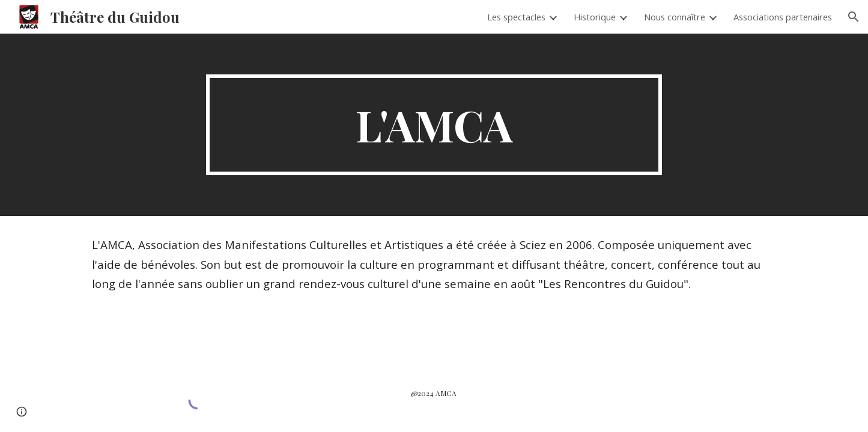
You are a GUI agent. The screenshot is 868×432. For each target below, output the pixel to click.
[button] (854, 17)
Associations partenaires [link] (783, 17)
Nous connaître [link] (675, 17)
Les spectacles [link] (516, 17)
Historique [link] (595, 17)
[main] (434, 125)
